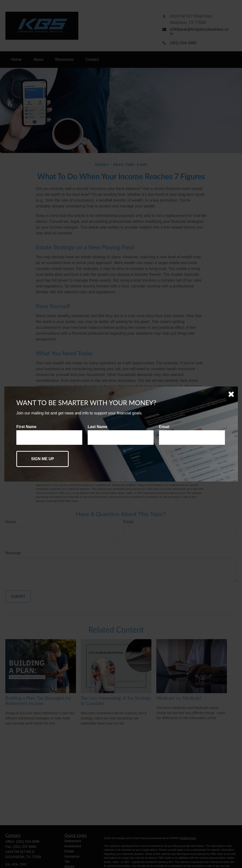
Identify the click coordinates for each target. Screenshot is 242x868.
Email (164, 427)
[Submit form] (42, 459)
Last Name (98, 427)
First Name (26, 427)
